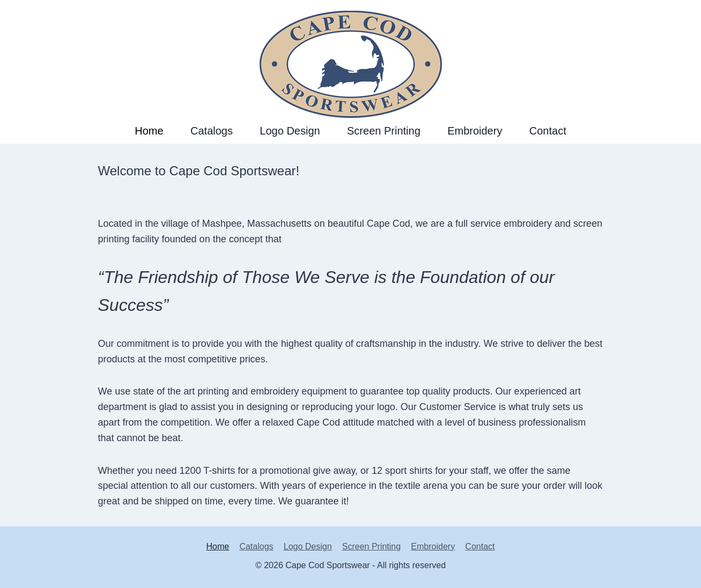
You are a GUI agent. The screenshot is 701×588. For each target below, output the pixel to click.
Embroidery (475, 131)
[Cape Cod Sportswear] (351, 59)
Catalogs (212, 131)
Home (149, 131)
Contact (548, 131)
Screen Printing (384, 131)
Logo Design (290, 131)
